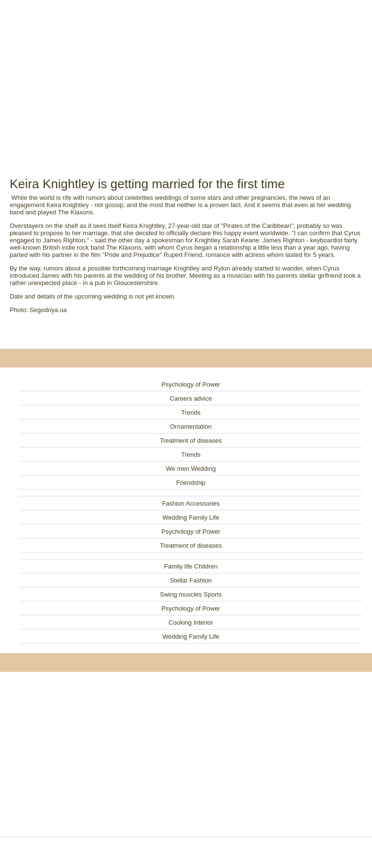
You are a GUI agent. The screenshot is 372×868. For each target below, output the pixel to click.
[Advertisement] (186, 77)
